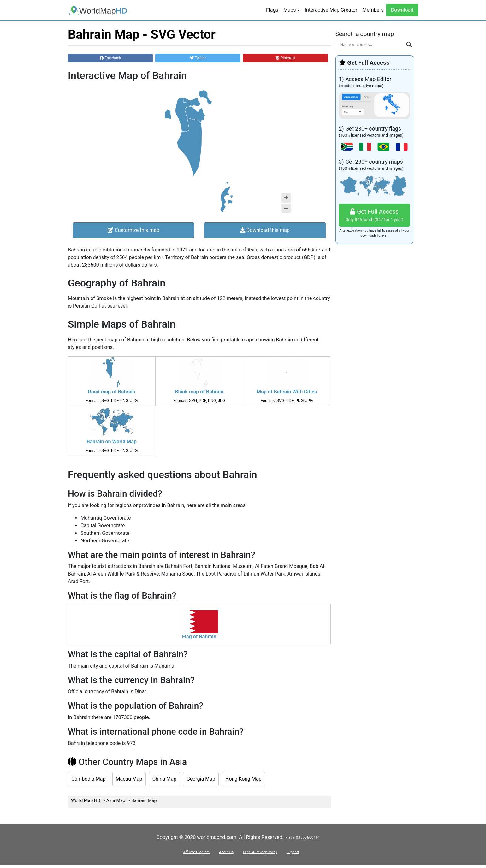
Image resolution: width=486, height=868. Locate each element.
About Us (226, 852)
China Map (164, 779)
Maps (290, 10)
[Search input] (372, 44)
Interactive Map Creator (331, 10)
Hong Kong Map (243, 779)
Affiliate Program (196, 852)
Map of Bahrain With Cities (287, 392)
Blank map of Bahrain (199, 392)
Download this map (265, 230)
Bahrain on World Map (112, 442)
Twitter (198, 58)
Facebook (110, 58)
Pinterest (285, 58)
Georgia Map (201, 779)
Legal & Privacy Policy (260, 852)
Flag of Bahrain (199, 637)
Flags (272, 10)
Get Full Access (375, 215)
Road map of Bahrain (112, 392)
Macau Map (129, 779)
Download (402, 10)
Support (293, 852)
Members (373, 10)
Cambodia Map (89, 779)
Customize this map (133, 230)
